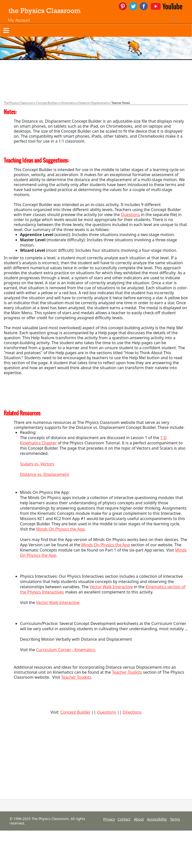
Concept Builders (47, 103)
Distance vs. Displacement (44, 474)
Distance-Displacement (93, 103)
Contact (124, 819)
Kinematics (68, 103)
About (139, 819)
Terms (175, 819)
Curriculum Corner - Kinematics (65, 650)
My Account (19, 20)
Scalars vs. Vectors (37, 464)
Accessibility (157, 819)
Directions (132, 712)
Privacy (109, 819)
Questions (130, 215)
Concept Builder (75, 712)
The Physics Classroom (19, 103)
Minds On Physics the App (60, 529)
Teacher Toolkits (127, 672)
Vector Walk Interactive (111, 587)
